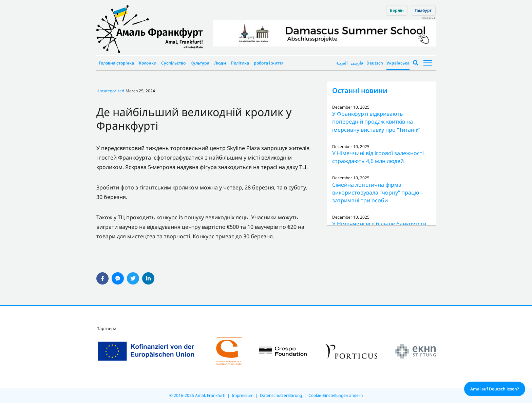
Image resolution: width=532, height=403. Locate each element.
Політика (240, 63)
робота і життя (269, 63)
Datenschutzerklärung (281, 395)
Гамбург (423, 10)
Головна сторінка (116, 63)
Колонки (148, 63)
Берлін (397, 10)
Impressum (243, 395)
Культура (200, 63)
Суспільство (173, 63)
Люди (220, 63)
